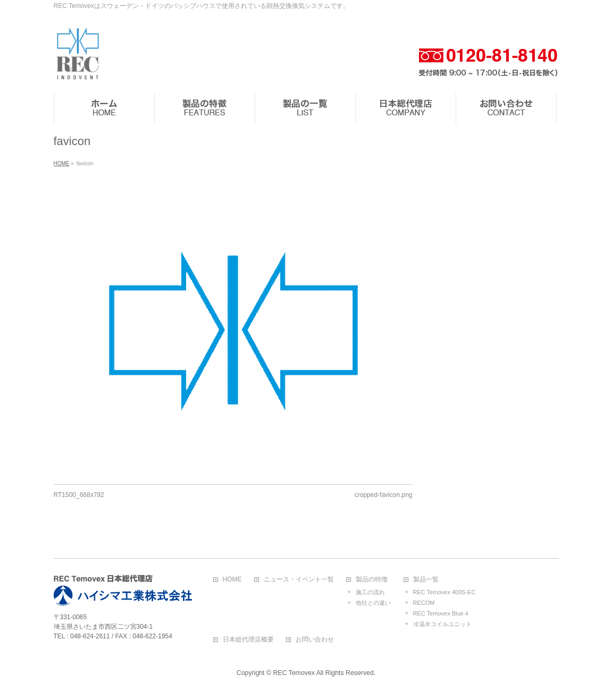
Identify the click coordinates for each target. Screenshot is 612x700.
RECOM (424, 603)
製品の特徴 (372, 580)
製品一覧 (426, 580)
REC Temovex (294, 673)
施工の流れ (370, 592)
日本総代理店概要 (248, 640)
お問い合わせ (315, 640)
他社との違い (373, 603)
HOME (232, 580)
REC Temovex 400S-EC (445, 592)
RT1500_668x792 (79, 495)
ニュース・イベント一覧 (299, 580)
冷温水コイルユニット (442, 624)
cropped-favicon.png (384, 495)
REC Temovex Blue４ (441, 613)
